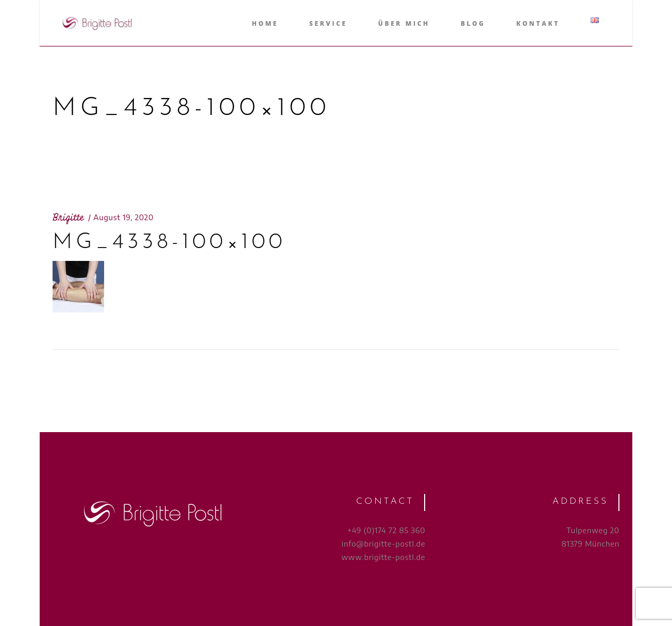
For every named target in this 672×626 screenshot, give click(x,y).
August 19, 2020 (123, 217)
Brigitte (68, 218)
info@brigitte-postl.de (384, 543)
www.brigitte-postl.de (383, 557)
